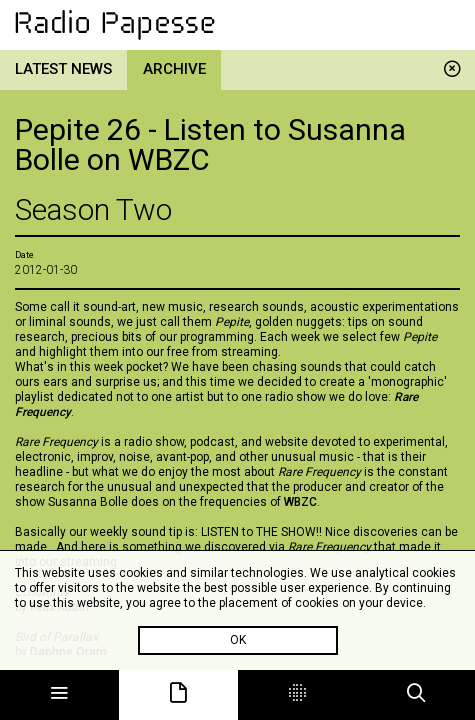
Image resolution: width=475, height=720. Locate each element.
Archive (174, 69)
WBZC (300, 502)
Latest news (63, 69)
